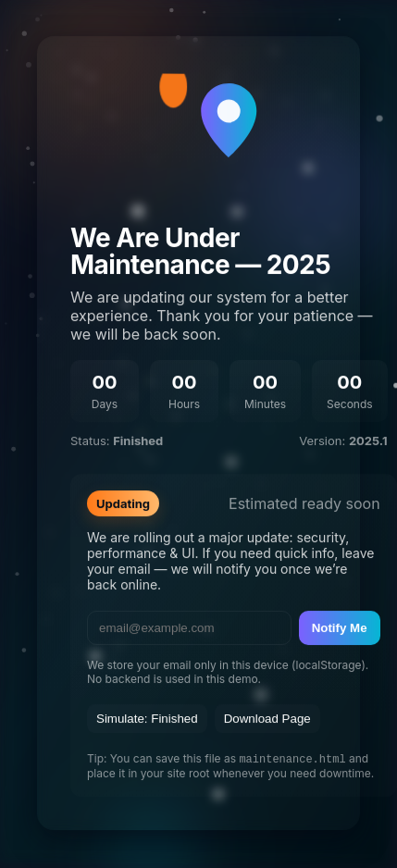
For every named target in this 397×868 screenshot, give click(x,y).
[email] (189, 628)
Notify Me (340, 628)
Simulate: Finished (147, 719)
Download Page (267, 719)
